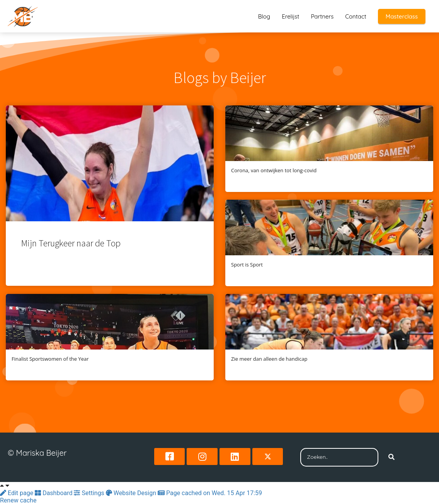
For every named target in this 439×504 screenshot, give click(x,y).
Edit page (17, 493)
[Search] (391, 457)
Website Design (132, 493)
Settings (90, 493)
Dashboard (54, 493)
